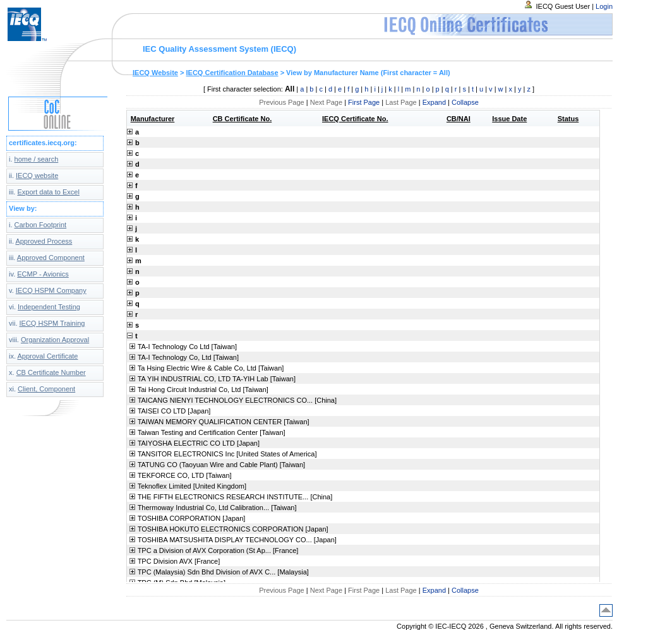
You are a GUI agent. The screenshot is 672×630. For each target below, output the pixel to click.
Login (604, 6)
